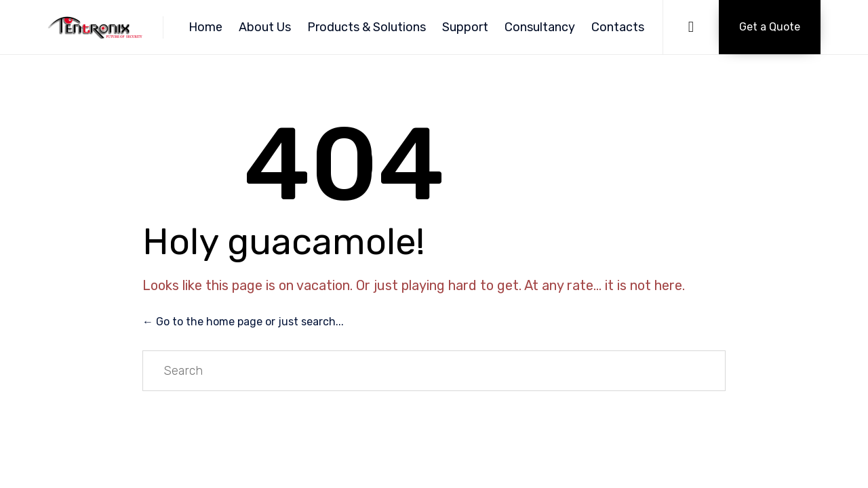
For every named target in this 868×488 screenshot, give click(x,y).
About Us (265, 27)
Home (205, 27)
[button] (770, 27)
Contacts (618, 27)
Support (465, 27)
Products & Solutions (367, 27)
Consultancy (540, 27)
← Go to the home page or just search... (243, 322)
